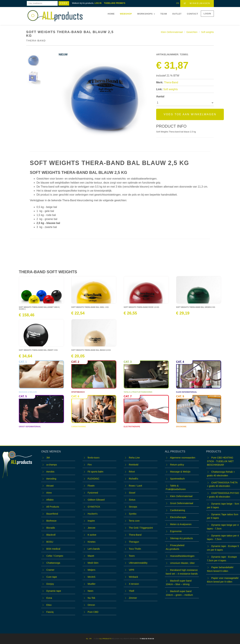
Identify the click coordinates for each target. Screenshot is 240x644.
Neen (90, 591)
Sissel (132, 493)
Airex (49, 493)
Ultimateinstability (138, 563)
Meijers (91, 570)
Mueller (92, 584)
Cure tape (52, 577)
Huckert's (93, 514)
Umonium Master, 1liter (182, 563)
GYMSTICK (94, 507)
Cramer (50, 570)
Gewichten (192, 32)
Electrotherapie (178, 517)
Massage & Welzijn (180, 472)
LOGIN (207, 14)
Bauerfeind (52, 514)
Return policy (177, 465)
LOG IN (98, 3)
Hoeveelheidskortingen (182, 556)
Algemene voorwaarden (183, 458)
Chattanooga (53, 563)
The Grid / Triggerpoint (141, 528)
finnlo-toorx (94, 458)
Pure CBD (93, 612)
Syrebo (133, 514)
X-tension (134, 584)
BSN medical (53, 549)
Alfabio (50, 500)
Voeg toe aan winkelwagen (190, 114)
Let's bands (94, 549)
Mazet (91, 556)
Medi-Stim (93, 563)
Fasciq (50, 612)
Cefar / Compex (55, 556)
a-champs (52, 465)
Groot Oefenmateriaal (181, 503)
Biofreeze (51, 521)
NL (87, 639)
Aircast (50, 486)
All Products (53, 507)
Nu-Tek (91, 598)
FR (178, 3)
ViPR (132, 570)
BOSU (50, 542)
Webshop (126, 14)
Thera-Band (171, 82)
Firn (90, 465)
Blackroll (51, 535)
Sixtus (132, 500)
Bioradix (51, 528)
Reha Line (134, 458)
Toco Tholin (135, 549)
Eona (49, 598)
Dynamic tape (54, 591)
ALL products (105, 639)
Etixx (49, 605)
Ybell (131, 591)
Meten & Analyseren (181, 524)
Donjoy (50, 584)
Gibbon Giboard (96, 500)
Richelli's (133, 479)
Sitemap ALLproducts (181, 538)
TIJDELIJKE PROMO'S (115, 3)
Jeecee (91, 528)
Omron (91, 605)
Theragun (134, 542)
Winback (133, 577)
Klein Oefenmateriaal (172, 32)
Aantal (160, 96)
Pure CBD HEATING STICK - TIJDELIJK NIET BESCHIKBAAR (220, 461)
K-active (92, 535)
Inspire (91, 521)
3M (48, 458)
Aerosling (51, 479)
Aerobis (50, 472)
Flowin (91, 486)
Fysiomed (93, 493)
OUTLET (177, 14)
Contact (192, 14)
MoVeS (91, 577)
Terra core (134, 521)
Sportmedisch (177, 479)
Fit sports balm (95, 472)
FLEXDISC (93, 479)
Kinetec (92, 542)
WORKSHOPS (146, 14)
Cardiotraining (177, 510)
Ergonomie (176, 531)
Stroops (133, 507)
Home (111, 14)
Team (164, 14)
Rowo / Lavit (135, 486)
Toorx (132, 556)
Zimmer (133, 598)
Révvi (132, 472)
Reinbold (134, 465)
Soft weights (207, 32)
